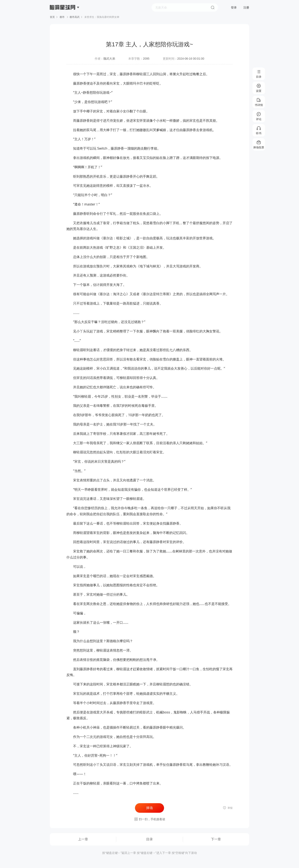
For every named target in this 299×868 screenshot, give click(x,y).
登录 (234, 7)
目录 (149, 839)
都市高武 (75, 17)
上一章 (83, 839)
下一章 (216, 839)
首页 (52, 17)
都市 (62, 17)
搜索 (213, 7)
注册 (246, 7)
